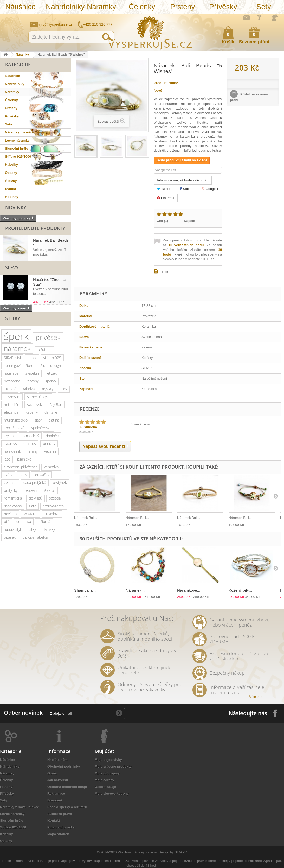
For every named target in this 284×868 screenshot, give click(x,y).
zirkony (33, 381)
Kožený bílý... (240, 590)
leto (7, 459)
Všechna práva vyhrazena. (138, 852)
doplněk (52, 436)
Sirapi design (51, 365)
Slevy (12, 267)
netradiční (12, 404)
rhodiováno (13, 506)
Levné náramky (17, 140)
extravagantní (54, 506)
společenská (14, 428)
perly (23, 475)
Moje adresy (104, 780)
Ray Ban (56, 404)
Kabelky (11, 165)
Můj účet (104, 751)
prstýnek (60, 483)
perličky (49, 443)
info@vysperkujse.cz (56, 24)
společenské (41, 428)
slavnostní (12, 397)
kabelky (32, 412)
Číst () (162, 221)
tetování (31, 490)
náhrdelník (12, 451)
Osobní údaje (105, 787)
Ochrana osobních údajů (67, 787)
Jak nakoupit (58, 780)
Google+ (210, 189)
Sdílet (186, 189)
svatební (32, 373)
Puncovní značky (61, 827)
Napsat (189, 221)
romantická (13, 498)
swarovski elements (20, 443)
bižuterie (45, 350)
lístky (32, 529)
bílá (7, 522)
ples (64, 389)
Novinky (16, 207)
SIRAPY (181, 852)
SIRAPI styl (12, 358)
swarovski (35, 404)
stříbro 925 (52, 358)
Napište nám (246, 17)
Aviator (50, 490)
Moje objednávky (108, 760)
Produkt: (161, 83)
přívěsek (48, 337)
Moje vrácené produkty (113, 766)
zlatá (33, 506)
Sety (264, 7)
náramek (17, 348)
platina (54, 420)
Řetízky (11, 181)
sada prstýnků (35, 483)
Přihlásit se (275, 17)
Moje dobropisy (107, 773)
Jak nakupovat (259, 17)
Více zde (256, 697)
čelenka (10, 483)
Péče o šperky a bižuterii (67, 807)
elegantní (11, 412)
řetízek (51, 373)
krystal (9, 436)
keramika (51, 467)
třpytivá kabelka (35, 537)
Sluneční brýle (17, 148)
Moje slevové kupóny (112, 793)
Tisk (165, 272)
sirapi (32, 358)
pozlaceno (12, 381)
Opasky (11, 173)
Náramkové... (189, 590)
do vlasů (35, 498)
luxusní (10, 389)
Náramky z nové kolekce (24, 132)
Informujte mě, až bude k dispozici (183, 180)
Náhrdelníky (63, 7)
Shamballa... (85, 590)
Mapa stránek (58, 834)
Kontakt (54, 821)
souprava (24, 522)
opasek (10, 537)
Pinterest (166, 198)
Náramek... (135, 590)
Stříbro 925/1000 (18, 157)
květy (8, 475)
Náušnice (20, 7)
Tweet (164, 189)
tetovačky (41, 475)
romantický (30, 436)
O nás (52, 773)
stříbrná (44, 522)
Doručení (55, 800)
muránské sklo (16, 420)
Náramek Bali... (86, 518)
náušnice (11, 373)
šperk (16, 336)
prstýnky (11, 490)
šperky (51, 381)
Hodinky (12, 197)
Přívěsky (223, 7)
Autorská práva (60, 814)
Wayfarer (31, 514)
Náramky (101, 7)
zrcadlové (52, 514)
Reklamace (56, 793)
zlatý (38, 420)
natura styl (12, 529)
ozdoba (55, 498)
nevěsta (10, 514)
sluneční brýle (38, 397)
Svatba (11, 189)
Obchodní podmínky (64, 766)
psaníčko (24, 459)
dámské (51, 412)
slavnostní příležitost (20, 467)
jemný (33, 451)
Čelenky (142, 7)
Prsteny (182, 7)
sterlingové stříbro (19, 365)
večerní (50, 451)
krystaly (47, 389)
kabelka (28, 389)
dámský (49, 529)
